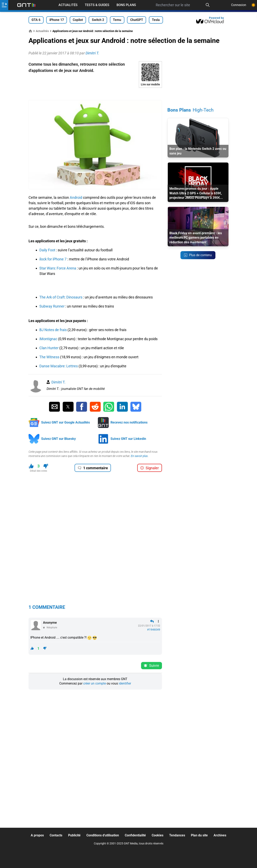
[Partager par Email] (54, 407)
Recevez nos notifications (129, 422)
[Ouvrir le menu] (4, 5)
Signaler (149, 468)
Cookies (158, 835)
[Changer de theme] (253, 5)
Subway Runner (52, 306)
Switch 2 (98, 20)
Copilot (78, 20)
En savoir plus (139, 456)
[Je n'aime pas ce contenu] (46, 466)
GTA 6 (36, 20)
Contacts (56, 835)
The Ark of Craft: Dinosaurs (61, 297)
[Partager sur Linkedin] (122, 407)
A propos (37, 835)
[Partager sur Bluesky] (136, 407)
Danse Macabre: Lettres (59, 366)
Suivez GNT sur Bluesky (58, 439)
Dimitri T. (58, 382)
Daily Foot (47, 250)
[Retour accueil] (26, 5)
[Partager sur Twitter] (68, 407)
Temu (117, 20)
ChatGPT (137, 20)
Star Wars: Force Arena (58, 268)
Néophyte (52, 628)
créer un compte (95, 683)
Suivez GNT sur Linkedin (128, 439)
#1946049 (154, 630)
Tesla (156, 20)
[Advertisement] (95, 94)
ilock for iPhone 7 (53, 259)
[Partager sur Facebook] (82, 407)
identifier (125, 683)
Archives (220, 835)
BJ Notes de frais (53, 330)
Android (76, 197)
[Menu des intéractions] (158, 621)
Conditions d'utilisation (103, 835)
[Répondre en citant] (152, 621)
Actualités (68, 5)
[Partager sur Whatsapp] (109, 407)
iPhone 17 (57, 20)
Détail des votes (38, 471)
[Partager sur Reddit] (95, 407)
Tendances (177, 835)
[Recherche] (208, 5)
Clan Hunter (49, 348)
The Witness (49, 357)
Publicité (74, 835)
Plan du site (199, 835)
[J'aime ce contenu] (31, 466)
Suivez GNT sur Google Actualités (66, 422)
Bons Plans (126, 5)
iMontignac (48, 339)
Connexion (239, 5)
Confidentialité (135, 835)
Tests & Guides (97, 5)
